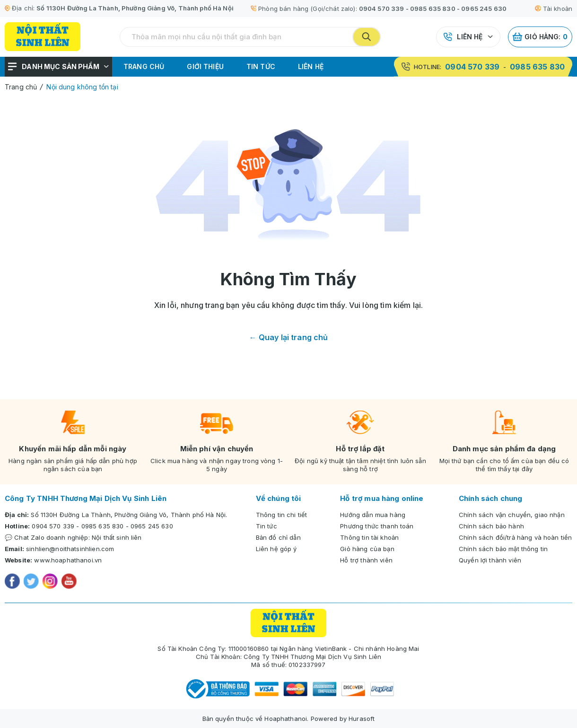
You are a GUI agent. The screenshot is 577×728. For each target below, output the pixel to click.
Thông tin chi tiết (282, 515)
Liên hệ (470, 37)
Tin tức (261, 66)
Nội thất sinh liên (117, 537)
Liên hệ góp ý (276, 549)
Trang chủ (144, 66)
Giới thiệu (205, 66)
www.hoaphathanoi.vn (68, 560)
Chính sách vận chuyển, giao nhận (512, 515)
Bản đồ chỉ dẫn (278, 537)
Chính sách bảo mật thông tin (503, 549)
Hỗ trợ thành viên (366, 560)
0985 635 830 (433, 9)
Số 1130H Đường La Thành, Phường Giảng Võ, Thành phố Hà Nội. (129, 515)
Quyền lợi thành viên (490, 560)
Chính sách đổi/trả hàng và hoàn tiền (515, 537)
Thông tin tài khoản (369, 537)
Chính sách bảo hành (491, 526)
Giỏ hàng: (540, 37)
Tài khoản (554, 9)
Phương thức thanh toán (377, 526)
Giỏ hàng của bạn (367, 549)
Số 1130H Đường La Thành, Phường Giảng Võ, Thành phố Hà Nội (135, 8)
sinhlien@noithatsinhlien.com (70, 549)
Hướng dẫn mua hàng (373, 515)
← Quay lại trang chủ (289, 337)
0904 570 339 (382, 9)
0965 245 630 (484, 9)
